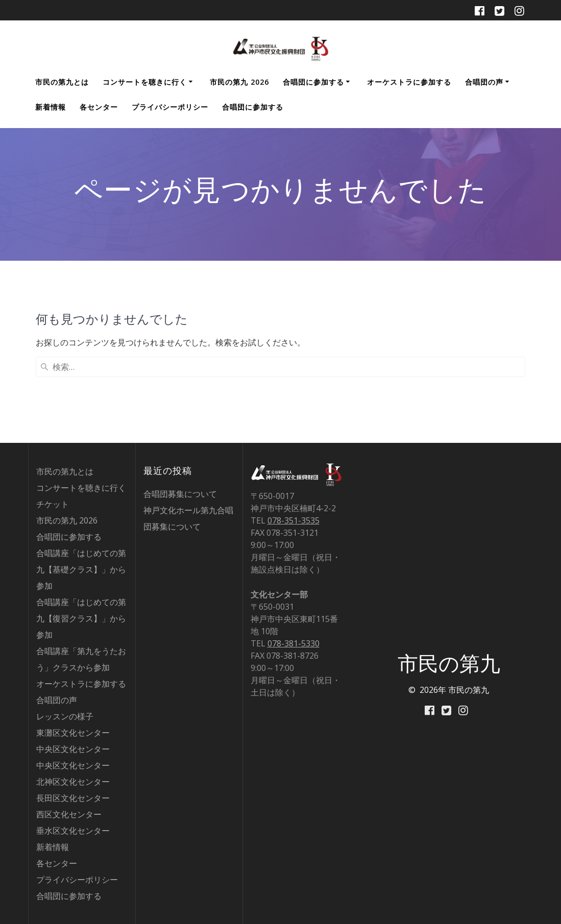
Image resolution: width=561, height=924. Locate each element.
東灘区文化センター (73, 733)
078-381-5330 (294, 643)
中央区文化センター (73, 749)
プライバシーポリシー (170, 107)
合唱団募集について (180, 494)
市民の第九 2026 (239, 82)
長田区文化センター (73, 798)
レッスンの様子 (65, 716)
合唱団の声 (484, 82)
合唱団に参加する (313, 82)
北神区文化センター (73, 782)
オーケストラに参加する (409, 82)
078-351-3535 (294, 520)
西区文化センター (69, 814)
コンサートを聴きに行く (145, 82)
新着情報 (51, 107)
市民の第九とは (62, 82)
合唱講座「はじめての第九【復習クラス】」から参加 (81, 618)
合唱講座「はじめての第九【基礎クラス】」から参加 (81, 569)
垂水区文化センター (73, 831)
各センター (99, 107)
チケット (53, 504)
